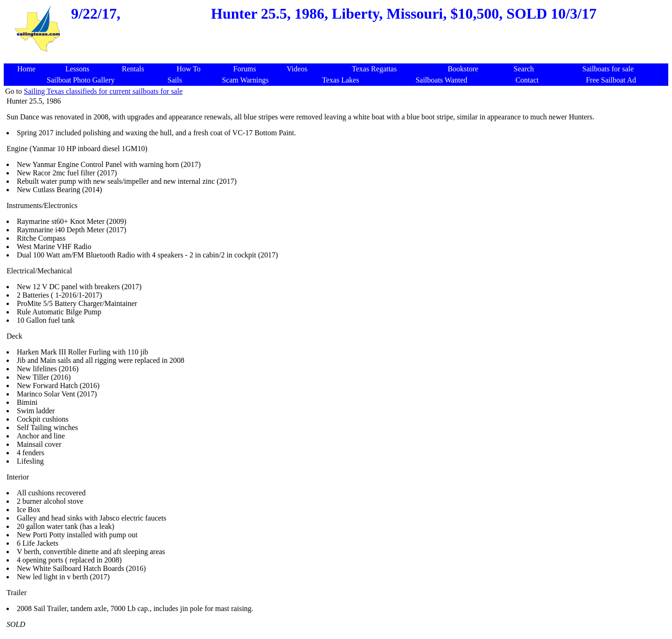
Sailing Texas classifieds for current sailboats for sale (103, 91)
